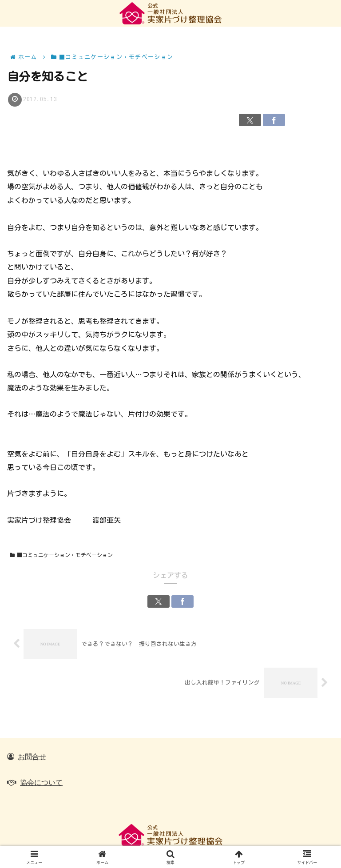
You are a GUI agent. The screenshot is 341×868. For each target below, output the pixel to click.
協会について (41, 782)
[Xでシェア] (250, 120)
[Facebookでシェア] (274, 120)
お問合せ (32, 757)
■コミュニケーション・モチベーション (61, 555)
